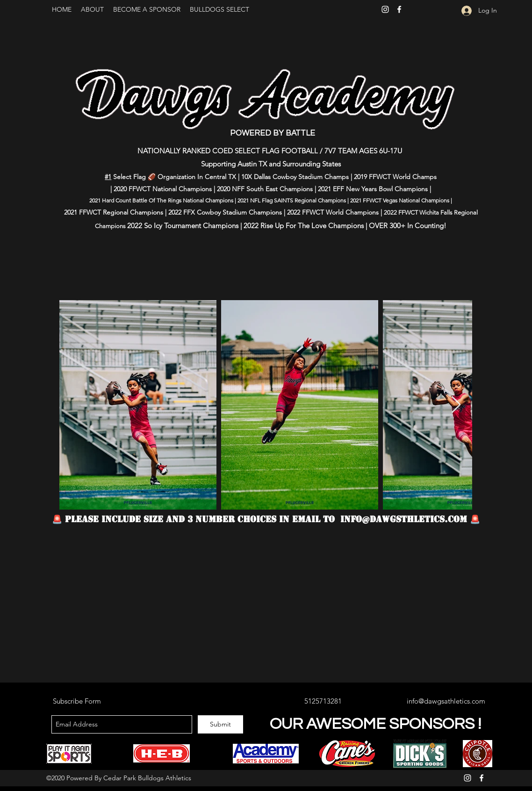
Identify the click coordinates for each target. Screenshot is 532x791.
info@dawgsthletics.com (404, 519)
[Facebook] (399, 9)
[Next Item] (456, 405)
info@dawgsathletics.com (446, 701)
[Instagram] (385, 9)
